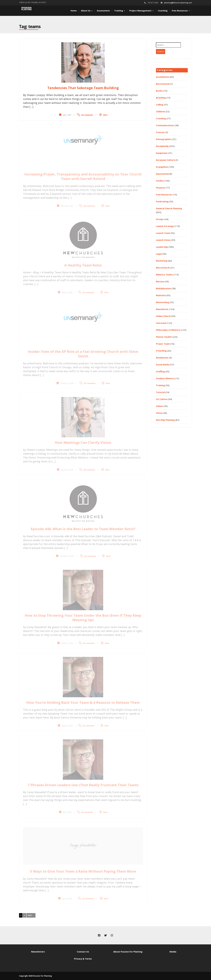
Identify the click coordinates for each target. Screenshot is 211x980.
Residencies (162, 358)
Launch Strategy (165, 226)
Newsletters (38, 952)
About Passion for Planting (128, 952)
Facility (160, 181)
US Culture (162, 399)
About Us (87, 11)
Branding (161, 98)
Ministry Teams (164, 275)
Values (159, 406)
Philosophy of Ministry (168, 330)
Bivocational (163, 84)
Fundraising (162, 201)
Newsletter (162, 309)
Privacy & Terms (83, 959)
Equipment (162, 153)
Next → (31, 915)
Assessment (103, 11)
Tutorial (160, 392)
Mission (160, 281)
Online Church (163, 316)
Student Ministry (165, 378)
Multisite (161, 295)
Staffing (160, 371)
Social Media (163, 364)
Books (159, 91)
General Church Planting (169, 208)
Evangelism (162, 167)
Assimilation (163, 77)
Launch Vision (163, 240)
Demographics (164, 139)
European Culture (165, 160)
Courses (160, 132)
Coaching (163, 11)
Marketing (162, 261)
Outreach (161, 323)
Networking (163, 302)
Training (120, 11)
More (105, 115)
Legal (159, 254)
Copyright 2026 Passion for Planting (35, 976)
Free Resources (181, 11)
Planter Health (164, 337)
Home (74, 11)
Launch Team (163, 233)
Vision (159, 413)
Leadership (162, 247)
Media (173, 952)
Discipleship (162, 146)
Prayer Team (163, 344)
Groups (160, 219)
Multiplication (164, 288)
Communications (165, 125)
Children (160, 111)
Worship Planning (165, 420)
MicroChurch (163, 268)
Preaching (161, 351)
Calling (160, 105)
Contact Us (83, 952)
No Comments (87, 115)
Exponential (162, 174)
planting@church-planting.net (178, 3)
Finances (161, 188)
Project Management (141, 11)
